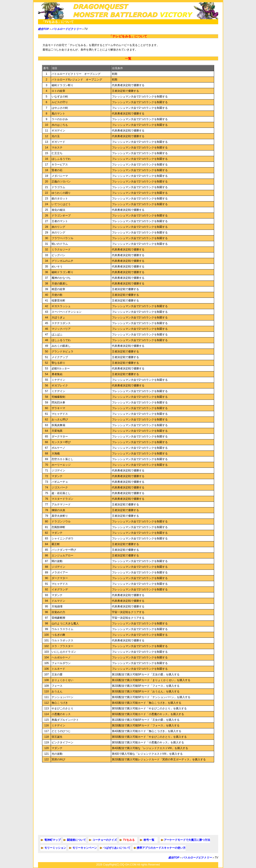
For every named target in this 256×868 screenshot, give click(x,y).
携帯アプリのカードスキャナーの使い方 (161, 848)
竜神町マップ (53, 840)
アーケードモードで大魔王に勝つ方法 (187, 840)
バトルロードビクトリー (67, 29)
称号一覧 (149, 840)
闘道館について (77, 840)
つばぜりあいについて (117, 848)
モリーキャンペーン (85, 848)
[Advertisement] (128, 799)
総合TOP (43, 29)
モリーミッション (55, 848)
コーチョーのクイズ (105, 840)
